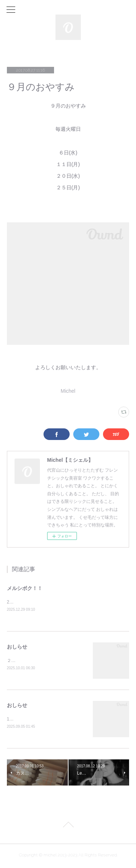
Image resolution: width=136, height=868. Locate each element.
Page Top (68, 827)
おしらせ (17, 647)
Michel (68, 391)
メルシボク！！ (25, 588)
